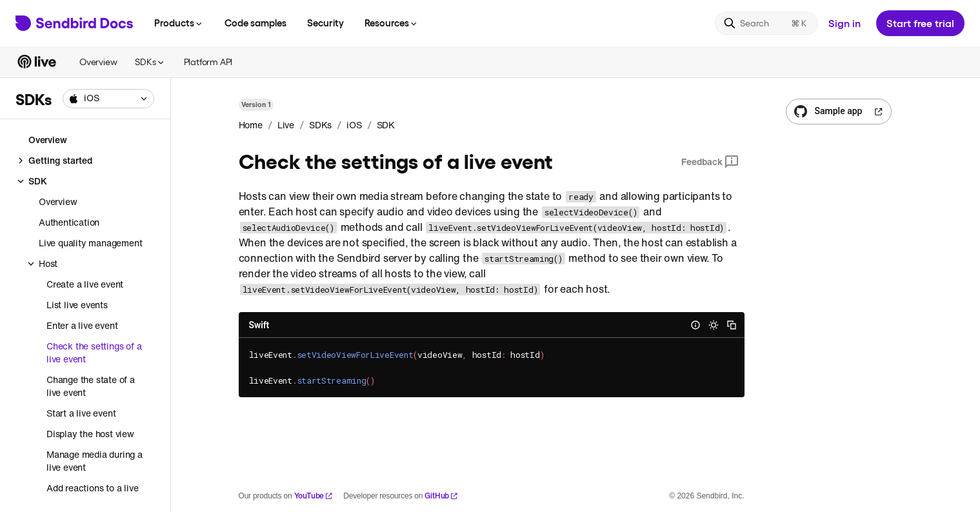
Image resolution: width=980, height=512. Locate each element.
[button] (108, 99)
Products (179, 23)
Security (325, 23)
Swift (259, 325)
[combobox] (108, 99)
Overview (98, 62)
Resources (392, 23)
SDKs (150, 62)
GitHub (441, 496)
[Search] (766, 23)
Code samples (255, 23)
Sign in (845, 23)
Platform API (208, 62)
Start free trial (920, 23)
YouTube (314, 496)
